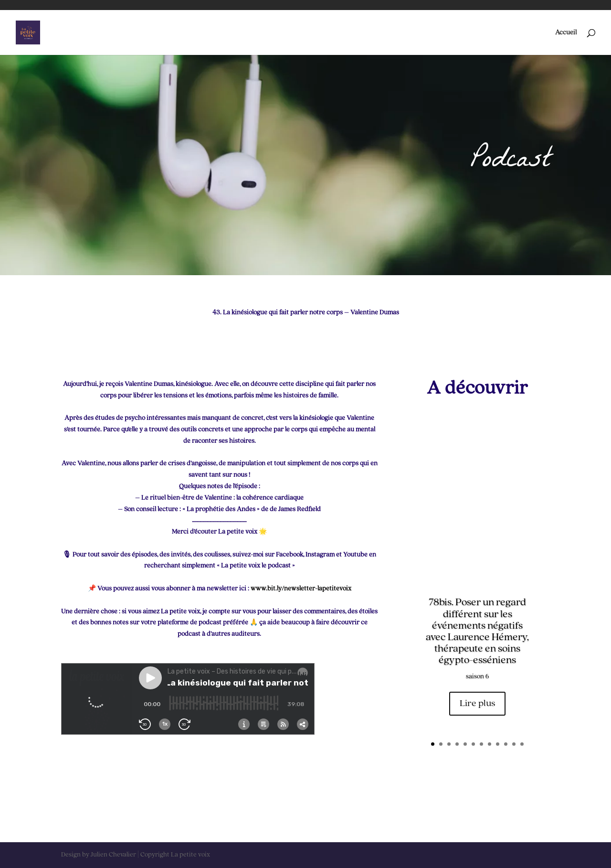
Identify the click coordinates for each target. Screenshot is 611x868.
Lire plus (477, 704)
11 (514, 744)
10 (506, 744)
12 (522, 744)
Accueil (566, 32)
